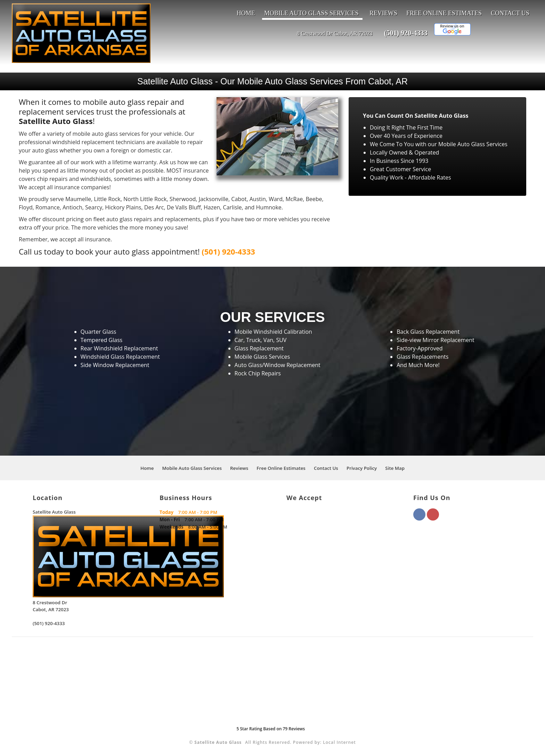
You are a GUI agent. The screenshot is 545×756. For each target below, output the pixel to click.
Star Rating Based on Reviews (271, 729)
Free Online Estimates (444, 13)
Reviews (383, 13)
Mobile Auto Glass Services (311, 13)
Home (246, 13)
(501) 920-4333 (406, 33)
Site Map (395, 468)
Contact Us (510, 13)
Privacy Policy (362, 468)
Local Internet (339, 742)
